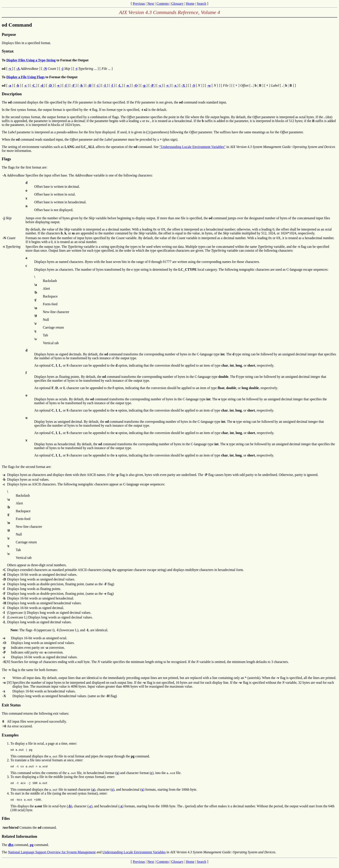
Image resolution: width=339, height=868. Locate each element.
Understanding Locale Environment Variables (134, 855)
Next (151, 4)
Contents (163, 4)
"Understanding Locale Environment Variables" (193, 147)
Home (190, 4)
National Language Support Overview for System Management (52, 855)
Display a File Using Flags (25, 77)
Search (202, 4)
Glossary (177, 4)
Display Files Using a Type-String (31, 60)
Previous (139, 4)
